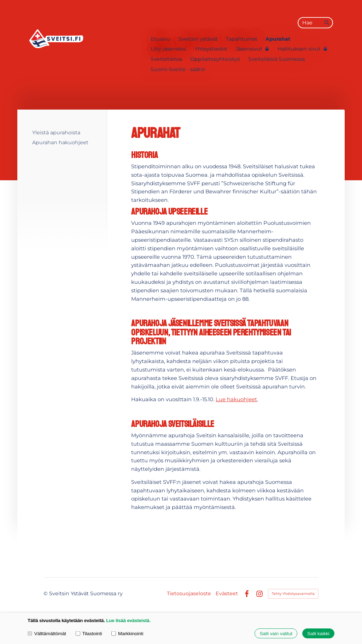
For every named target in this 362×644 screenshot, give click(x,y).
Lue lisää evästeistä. (128, 620)
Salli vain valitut (276, 634)
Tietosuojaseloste (189, 593)
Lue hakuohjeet (236, 399)
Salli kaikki (318, 634)
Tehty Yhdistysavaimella (293, 594)
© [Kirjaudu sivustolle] (46, 593)
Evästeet (227, 593)
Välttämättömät (47, 633)
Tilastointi (89, 633)
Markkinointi (127, 633)
